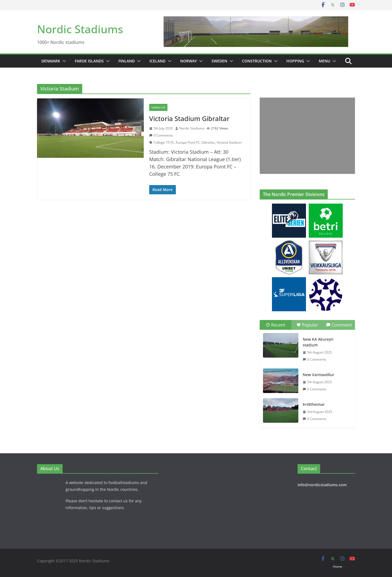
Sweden (219, 61)
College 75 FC (164, 142)
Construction (257, 61)
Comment (339, 325)
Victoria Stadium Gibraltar (189, 118)
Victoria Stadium (229, 142)
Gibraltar (158, 107)
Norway (189, 61)
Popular (307, 325)
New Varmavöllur (318, 375)
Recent (275, 325)
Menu (324, 61)
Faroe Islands (89, 61)
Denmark (51, 61)
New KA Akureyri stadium (318, 342)
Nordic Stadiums (80, 29)
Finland (127, 61)
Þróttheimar (314, 404)
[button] (63, 61)
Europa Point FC (188, 142)
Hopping (295, 61)
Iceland (157, 61)
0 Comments (161, 135)
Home (338, 567)
